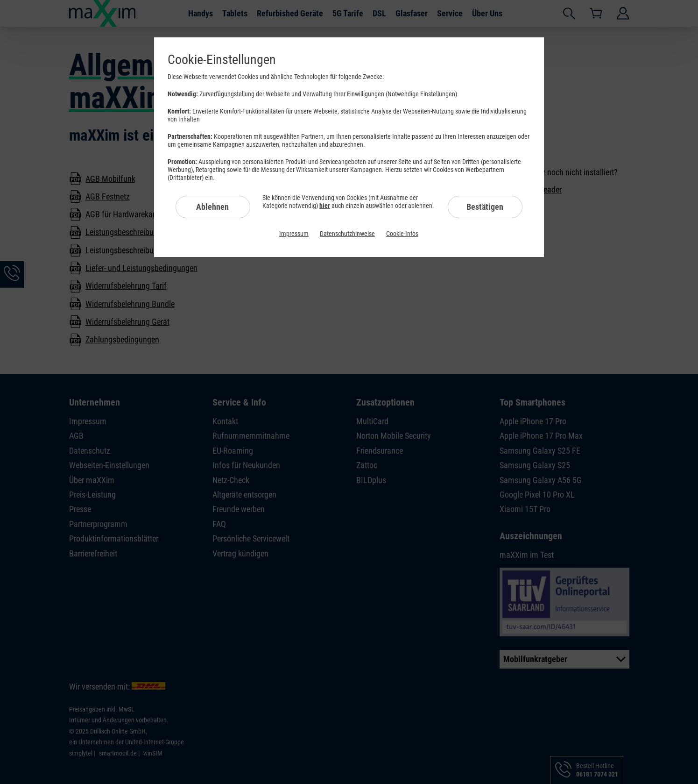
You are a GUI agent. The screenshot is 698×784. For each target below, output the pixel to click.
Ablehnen (212, 207)
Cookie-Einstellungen (222, 60)
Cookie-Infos (402, 234)
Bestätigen (485, 207)
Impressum (294, 234)
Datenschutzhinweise (347, 234)
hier (325, 206)
